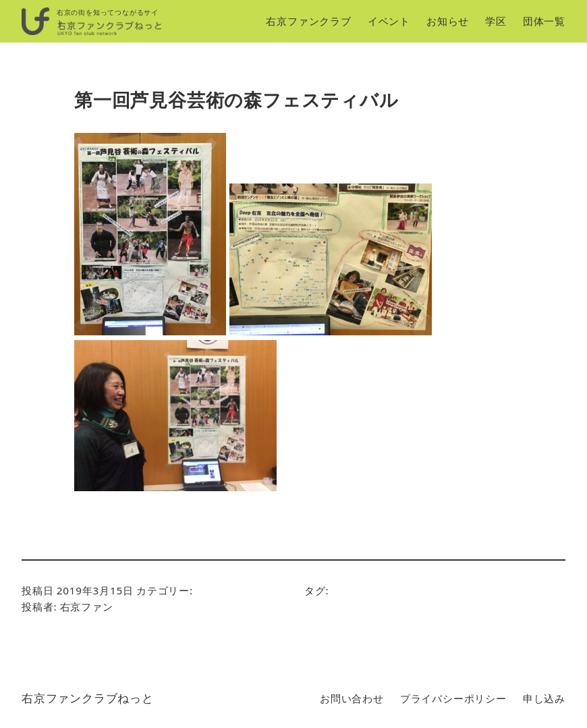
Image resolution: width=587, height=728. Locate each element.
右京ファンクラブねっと (88, 698)
